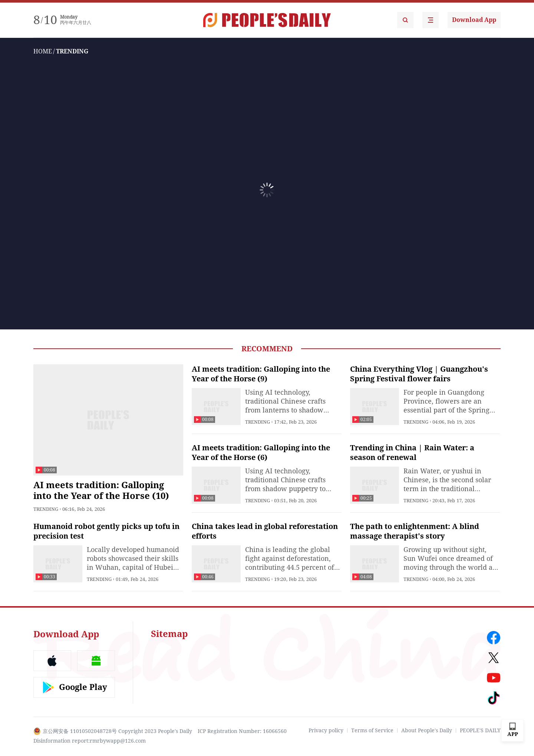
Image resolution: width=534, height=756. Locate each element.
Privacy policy (326, 730)
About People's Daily (427, 730)
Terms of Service (372, 730)
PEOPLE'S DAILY (480, 730)
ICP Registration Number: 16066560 (242, 731)
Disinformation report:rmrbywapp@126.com (90, 741)
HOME (43, 51)
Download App (474, 20)
